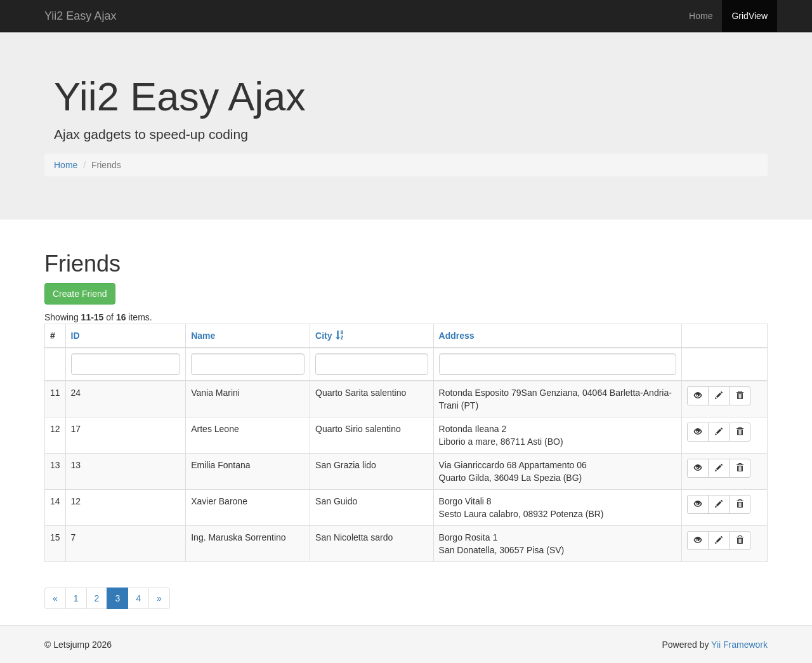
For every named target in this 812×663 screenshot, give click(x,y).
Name (203, 336)
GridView (750, 16)
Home (701, 16)
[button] (698, 396)
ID (75, 336)
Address (457, 336)
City (324, 336)
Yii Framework (739, 645)
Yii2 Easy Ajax (80, 16)
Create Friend (80, 294)
